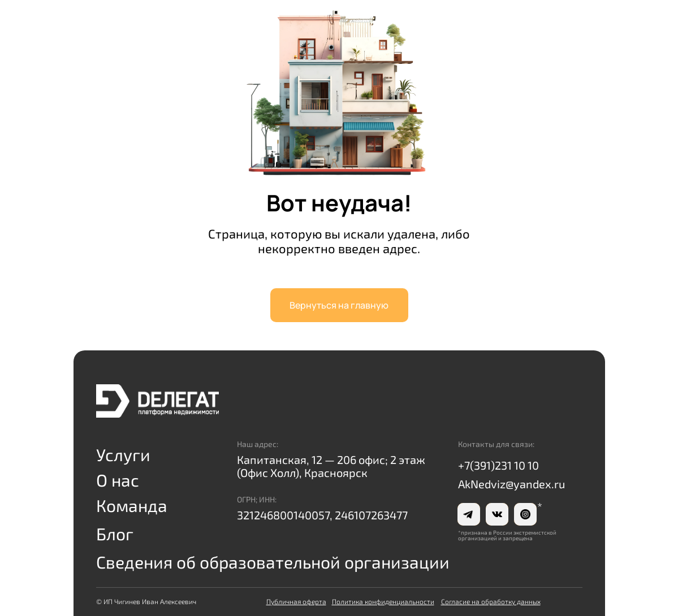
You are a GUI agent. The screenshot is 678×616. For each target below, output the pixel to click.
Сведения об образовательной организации (273, 562)
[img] (157, 401)
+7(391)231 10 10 (498, 465)
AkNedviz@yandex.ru (511, 484)
